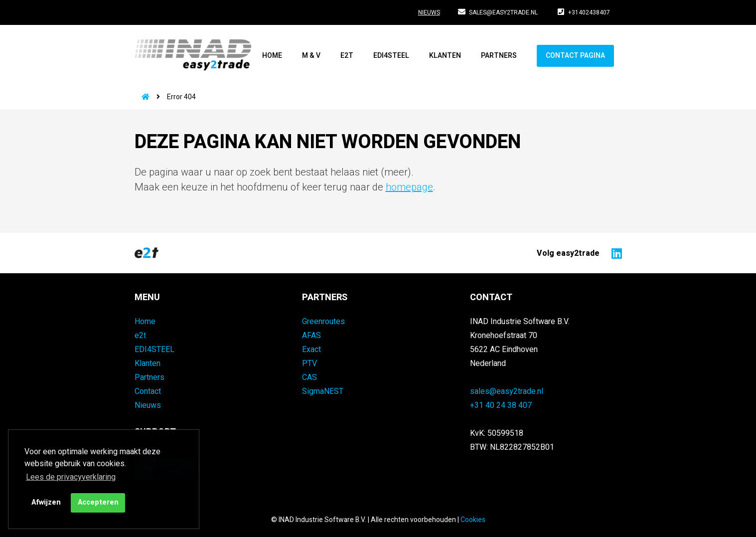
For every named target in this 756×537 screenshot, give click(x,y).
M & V (311, 56)
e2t (347, 56)
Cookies (473, 520)
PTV (309, 363)
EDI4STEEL (391, 56)
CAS (309, 377)
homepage (409, 187)
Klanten (445, 56)
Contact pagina (575, 56)
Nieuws (429, 12)
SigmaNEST (323, 391)
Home (272, 56)
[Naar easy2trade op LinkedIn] (614, 253)
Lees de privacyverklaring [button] (71, 477)
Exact (311, 350)
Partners (499, 56)
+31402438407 (584, 12)
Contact (148, 391)
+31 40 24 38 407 (501, 405)
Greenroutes (323, 322)
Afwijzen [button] (46, 502)
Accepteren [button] (98, 502)
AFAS (311, 336)
